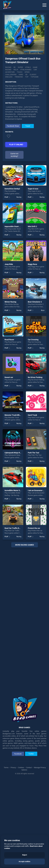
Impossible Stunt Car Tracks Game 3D (20, 226)
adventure (10, 72)
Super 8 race (33, 189)
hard (21, 75)
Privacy (13, 767)
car (35, 70)
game (35, 67)
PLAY (6, 197)
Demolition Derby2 (12, 189)
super (20, 67)
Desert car (9, 377)
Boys (43, 310)
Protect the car (34, 528)
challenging (11, 75)
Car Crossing (33, 340)
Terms (6, 767)
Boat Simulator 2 (35, 302)
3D (15, 67)
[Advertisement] (24, 620)
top (27, 77)
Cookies (21, 767)
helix (16, 70)
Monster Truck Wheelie (14, 415)
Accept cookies (24, 861)
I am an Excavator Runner (38, 490)
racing (8, 70)
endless (9, 77)
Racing (8, 67)
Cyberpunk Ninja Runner (15, 453)
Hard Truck (32, 415)
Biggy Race (32, 264)
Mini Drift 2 (32, 226)
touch (20, 72)
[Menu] (44, 5)
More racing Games (25, 545)
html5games (26, 70)
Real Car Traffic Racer (14, 528)
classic (33, 75)
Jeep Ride (9, 264)
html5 (28, 67)
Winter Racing (10, 302)
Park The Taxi (34, 453)
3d (26, 75)
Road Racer (9, 340)
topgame (34, 77)
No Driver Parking (35, 377)
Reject (25, 855)
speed (27, 72)
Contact (29, 767)
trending (19, 77)
